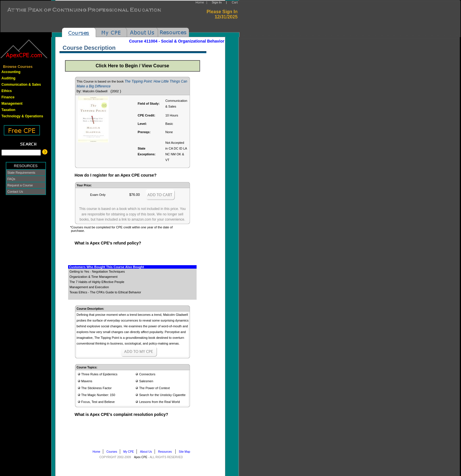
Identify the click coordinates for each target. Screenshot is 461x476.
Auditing (8, 78)
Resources (167, 452)
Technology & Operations (22, 116)
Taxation (8, 110)
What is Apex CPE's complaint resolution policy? (121, 414)
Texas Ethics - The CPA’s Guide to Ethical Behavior (105, 292)
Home (200, 2)
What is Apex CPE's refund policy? (108, 243)
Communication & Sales (21, 85)
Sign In (216, 2)
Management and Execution (89, 287)
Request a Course (20, 185)
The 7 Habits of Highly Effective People (97, 282)
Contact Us (15, 192)
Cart (235, 2)
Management (12, 104)
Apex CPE (141, 457)
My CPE (130, 452)
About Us (147, 452)
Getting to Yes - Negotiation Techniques (97, 272)
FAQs (11, 179)
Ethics (7, 91)
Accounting (11, 72)
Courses (113, 452)
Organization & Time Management (94, 277)
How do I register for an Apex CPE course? (115, 175)
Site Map (186, 452)
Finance (8, 97)
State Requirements (21, 173)
